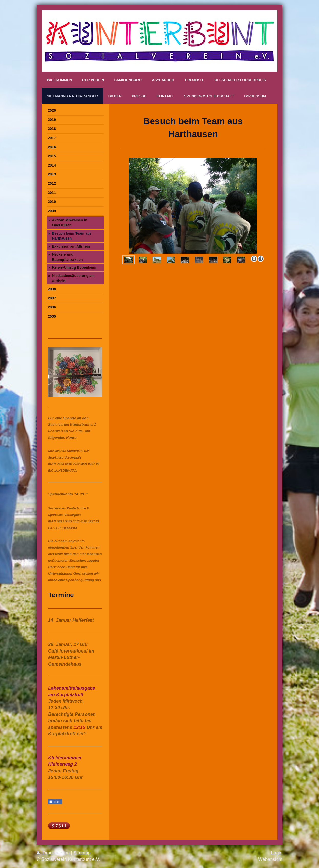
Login (277, 853)
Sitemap (82, 853)
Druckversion (54, 853)
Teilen (55, 802)
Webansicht (270, 859)
